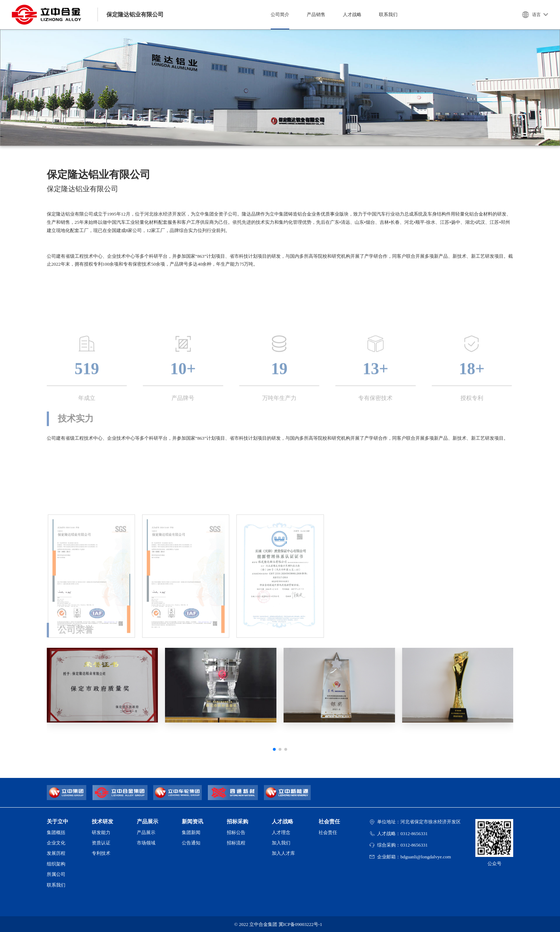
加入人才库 (283, 853)
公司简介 (280, 14)
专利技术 (101, 853)
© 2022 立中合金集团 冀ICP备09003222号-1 (278, 924)
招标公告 (236, 832)
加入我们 (281, 843)
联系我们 (388, 14)
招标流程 (236, 843)
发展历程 (56, 853)
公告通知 (191, 843)
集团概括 (56, 832)
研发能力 (101, 832)
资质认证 (101, 843)
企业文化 (56, 843)
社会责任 (328, 832)
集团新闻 (191, 832)
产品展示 (146, 832)
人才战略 (352, 14)
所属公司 (56, 874)
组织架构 (56, 864)
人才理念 (281, 832)
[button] (274, 749)
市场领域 (146, 843)
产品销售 (316, 14)
